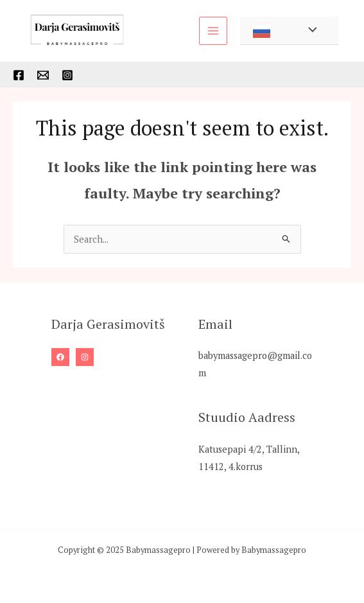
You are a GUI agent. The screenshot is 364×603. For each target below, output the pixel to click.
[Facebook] (19, 75)
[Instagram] (67, 75)
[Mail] (43, 75)
